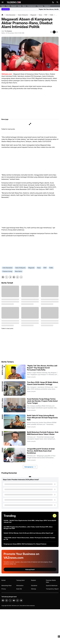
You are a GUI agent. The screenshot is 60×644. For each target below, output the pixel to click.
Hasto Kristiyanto (20, 268)
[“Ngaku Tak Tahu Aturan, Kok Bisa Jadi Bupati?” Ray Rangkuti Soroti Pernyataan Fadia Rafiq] (15, 372)
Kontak (4, 580)
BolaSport (47, 6)
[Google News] (21, 600)
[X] (7, 277)
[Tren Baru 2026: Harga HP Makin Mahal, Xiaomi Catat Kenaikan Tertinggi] (15, 388)
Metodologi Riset (6, 585)
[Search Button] (57, 2)
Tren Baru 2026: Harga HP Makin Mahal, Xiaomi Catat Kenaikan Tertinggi (43, 383)
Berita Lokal (2, 370)
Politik (8, 6)
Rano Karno (18, 271)
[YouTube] (14, 600)
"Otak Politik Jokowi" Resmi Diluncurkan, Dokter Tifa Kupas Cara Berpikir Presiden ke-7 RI (29, 538)
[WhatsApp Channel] (18, 600)
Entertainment (32, 6)
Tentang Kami (20, 580)
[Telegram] (10, 277)
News (3, 6)
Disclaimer (34, 585)
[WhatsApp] (18, 277)
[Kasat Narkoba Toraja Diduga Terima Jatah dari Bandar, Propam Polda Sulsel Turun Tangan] (15, 405)
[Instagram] (7, 600)
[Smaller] (51, 32)
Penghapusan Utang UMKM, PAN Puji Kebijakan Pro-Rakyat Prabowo (25, 544)
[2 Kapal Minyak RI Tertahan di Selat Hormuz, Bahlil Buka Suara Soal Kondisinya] (15, 455)
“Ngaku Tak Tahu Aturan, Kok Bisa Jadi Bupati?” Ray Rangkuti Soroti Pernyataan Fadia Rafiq (42, 368)
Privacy (4, 589)
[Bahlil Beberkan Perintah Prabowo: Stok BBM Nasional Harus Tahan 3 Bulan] (15, 438)
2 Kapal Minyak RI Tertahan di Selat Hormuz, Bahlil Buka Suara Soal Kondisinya (41, 451)
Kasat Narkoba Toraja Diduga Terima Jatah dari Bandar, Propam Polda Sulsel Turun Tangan (42, 401)
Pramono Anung (7, 271)
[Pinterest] (14, 277)
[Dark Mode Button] (53, 2)
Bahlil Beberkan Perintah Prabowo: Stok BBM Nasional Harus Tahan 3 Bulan (43, 433)
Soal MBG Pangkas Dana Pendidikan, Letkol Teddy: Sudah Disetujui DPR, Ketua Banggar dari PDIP (28, 528)
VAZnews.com (15, 606)
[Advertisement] (30, 104)
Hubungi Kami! (30, 569)
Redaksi (33, 580)
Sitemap (34, 589)
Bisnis (24, 6)
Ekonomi (14, 6)
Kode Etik (19, 589)
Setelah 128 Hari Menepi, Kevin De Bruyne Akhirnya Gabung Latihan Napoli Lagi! (28, 533)
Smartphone (2, 386)
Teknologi (40, 6)
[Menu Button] (3, 2)
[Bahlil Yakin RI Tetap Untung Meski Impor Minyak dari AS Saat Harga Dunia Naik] (15, 422)
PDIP (45, 268)
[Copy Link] (21, 277)
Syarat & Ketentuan (52, 585)
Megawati (31, 268)
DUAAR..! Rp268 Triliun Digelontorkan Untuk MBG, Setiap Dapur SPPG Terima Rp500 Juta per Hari (30, 521)
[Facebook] (3, 277)
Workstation (20, 585)
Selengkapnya (30, 467)
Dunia (19, 6)
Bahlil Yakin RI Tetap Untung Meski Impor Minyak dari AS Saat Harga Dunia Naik (42, 418)
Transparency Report (52, 589)
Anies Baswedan (7, 268)
